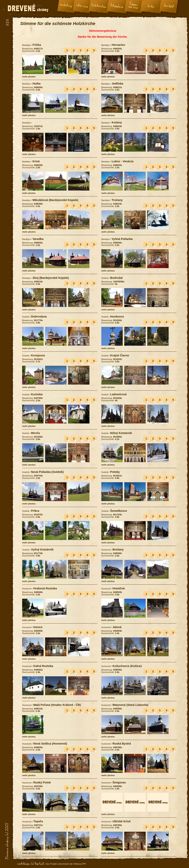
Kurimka (37, 394)
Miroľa (35, 433)
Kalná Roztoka (43, 666)
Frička (37, 45)
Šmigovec (119, 782)
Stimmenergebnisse (103, 31)
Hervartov (118, 45)
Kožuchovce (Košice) (127, 666)
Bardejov (26, 45)
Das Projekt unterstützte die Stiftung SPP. (66, 864)
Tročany (117, 200)
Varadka (38, 239)
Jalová (117, 627)
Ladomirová (118, 394)
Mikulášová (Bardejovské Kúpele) (55, 200)
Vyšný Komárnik (42, 549)
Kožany (117, 122)
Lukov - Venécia (123, 161)
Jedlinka (117, 84)
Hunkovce (117, 317)
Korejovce (38, 355)
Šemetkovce (119, 511)
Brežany (118, 549)
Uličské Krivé (121, 821)
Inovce (38, 627)
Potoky (115, 472)
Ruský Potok (42, 782)
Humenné (106, 550)
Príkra (35, 511)
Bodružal (116, 278)
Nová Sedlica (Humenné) (50, 744)
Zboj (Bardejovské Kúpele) (51, 278)
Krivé (36, 161)
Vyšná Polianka (122, 239)
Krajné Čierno (120, 355)
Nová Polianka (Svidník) (47, 472)
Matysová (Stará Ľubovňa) (130, 705)
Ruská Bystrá (122, 744)
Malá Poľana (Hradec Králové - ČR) (57, 705)
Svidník (105, 278)
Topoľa (38, 821)
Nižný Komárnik (121, 433)
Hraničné (119, 588)
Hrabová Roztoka (45, 588)
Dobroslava (39, 317)
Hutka (36, 84)
